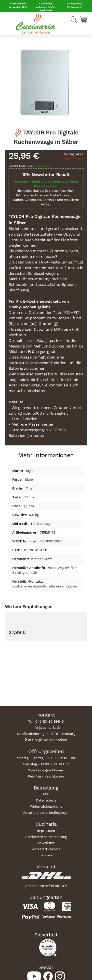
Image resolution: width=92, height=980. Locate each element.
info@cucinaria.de (46, 728)
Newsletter (46, 843)
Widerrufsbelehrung (46, 806)
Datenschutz (46, 800)
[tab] (46, 453)
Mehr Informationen (46, 455)
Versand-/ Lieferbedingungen (46, 813)
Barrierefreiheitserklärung (46, 837)
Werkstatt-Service (46, 849)
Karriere (46, 855)
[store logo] (36, 24)
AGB (46, 794)
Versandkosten (42, 166)
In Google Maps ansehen (48, 740)
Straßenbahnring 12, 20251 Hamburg (46, 734)
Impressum (46, 831)
